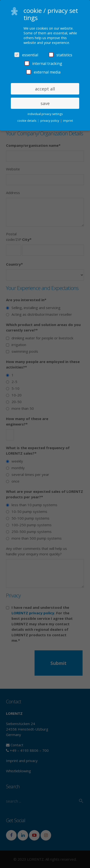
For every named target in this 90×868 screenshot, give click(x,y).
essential (26, 55)
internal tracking (43, 63)
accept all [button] (45, 89)
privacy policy (50, 121)
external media (43, 72)
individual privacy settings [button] (45, 114)
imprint (68, 121)
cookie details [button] (27, 121)
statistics (60, 55)
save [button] (45, 103)
